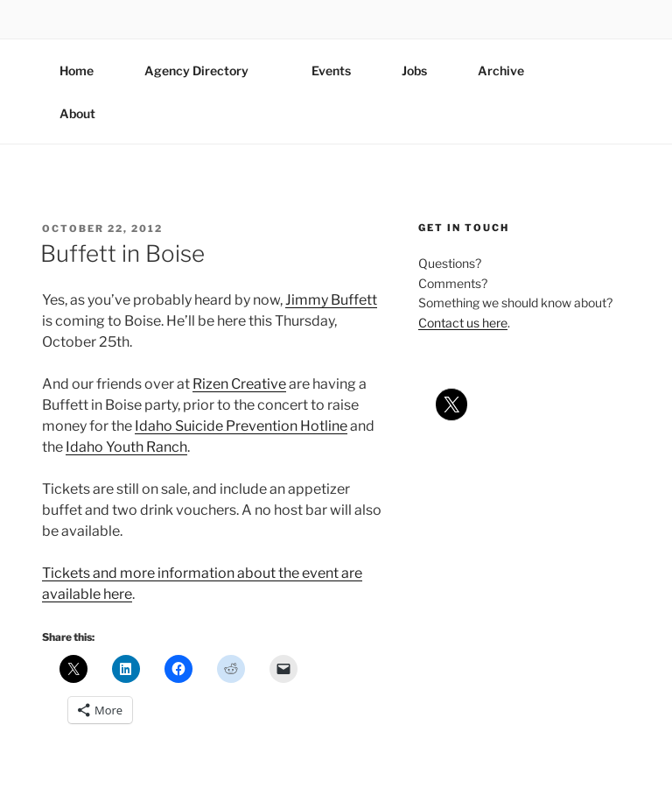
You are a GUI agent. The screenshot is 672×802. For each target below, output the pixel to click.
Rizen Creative (239, 384)
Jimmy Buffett (331, 300)
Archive (501, 70)
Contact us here (463, 323)
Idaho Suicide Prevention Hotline (241, 426)
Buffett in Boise (122, 253)
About (86, 113)
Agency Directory (205, 70)
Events (331, 70)
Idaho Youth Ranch (126, 447)
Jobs (414, 70)
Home (77, 70)
